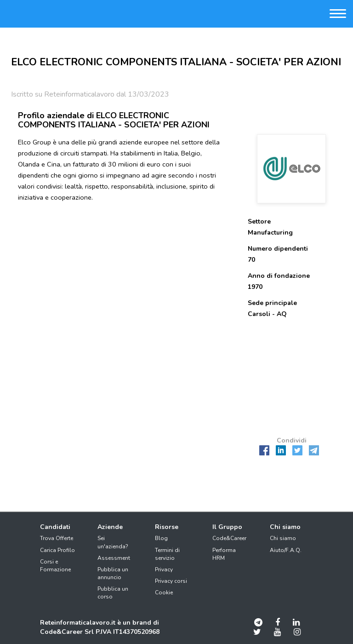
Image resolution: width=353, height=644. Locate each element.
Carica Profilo (57, 550)
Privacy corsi (171, 581)
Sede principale (272, 303)
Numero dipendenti (278, 249)
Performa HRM (224, 554)
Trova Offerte (57, 538)
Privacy (164, 569)
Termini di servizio (167, 554)
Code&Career (229, 538)
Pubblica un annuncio (113, 573)
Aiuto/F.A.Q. (286, 550)
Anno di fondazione (279, 276)
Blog (161, 538)
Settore (259, 221)
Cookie (164, 592)
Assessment (114, 558)
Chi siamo (283, 538)
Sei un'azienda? (113, 542)
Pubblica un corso (113, 593)
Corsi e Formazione (55, 566)
